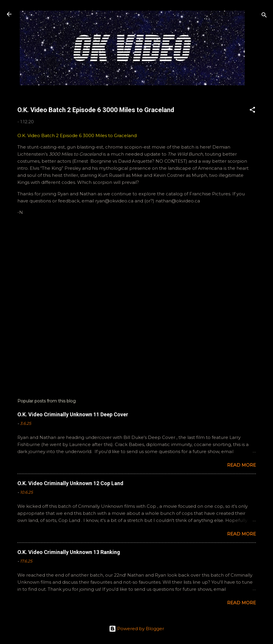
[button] (252, 111)
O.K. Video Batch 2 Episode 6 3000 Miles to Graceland (77, 135)
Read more (241, 465)
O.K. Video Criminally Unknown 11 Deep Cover (73, 414)
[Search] (264, 16)
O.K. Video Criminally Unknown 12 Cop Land (70, 483)
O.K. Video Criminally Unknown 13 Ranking (69, 552)
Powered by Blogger (136, 629)
